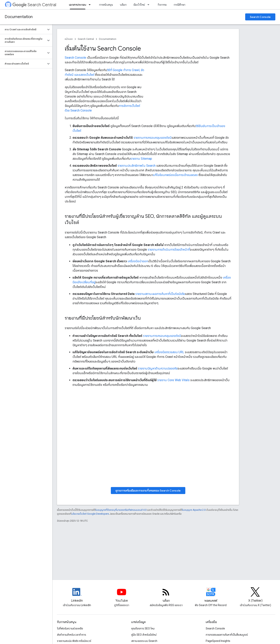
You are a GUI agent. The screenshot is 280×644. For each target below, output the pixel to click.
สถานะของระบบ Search (144, 641)
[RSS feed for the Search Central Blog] (166, 595)
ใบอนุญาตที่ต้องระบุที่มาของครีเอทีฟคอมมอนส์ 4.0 (121, 510)
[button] (23, 30)
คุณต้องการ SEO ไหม (143, 628)
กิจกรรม (162, 5)
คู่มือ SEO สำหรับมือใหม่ (144, 635)
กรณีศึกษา (179, 5)
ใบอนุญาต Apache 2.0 (194, 510)
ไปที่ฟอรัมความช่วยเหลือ (70, 628)
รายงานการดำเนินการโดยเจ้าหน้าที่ (169, 250)
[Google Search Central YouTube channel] (122, 595)
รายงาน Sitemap (141, 159)
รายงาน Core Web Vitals (173, 380)
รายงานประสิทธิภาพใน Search (137, 166)
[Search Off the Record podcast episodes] (211, 595)
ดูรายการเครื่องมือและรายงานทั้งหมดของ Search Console (148, 491)
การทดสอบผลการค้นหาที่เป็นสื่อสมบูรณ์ (227, 635)
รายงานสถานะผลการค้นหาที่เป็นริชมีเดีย (160, 294)
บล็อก (123, 5)
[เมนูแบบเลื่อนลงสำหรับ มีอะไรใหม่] (150, 5)
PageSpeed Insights (218, 641)
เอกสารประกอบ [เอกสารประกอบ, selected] (78, 5)
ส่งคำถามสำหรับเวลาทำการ (72, 635)
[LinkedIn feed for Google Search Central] (77, 595)
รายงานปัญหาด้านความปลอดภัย (158, 368)
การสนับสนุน (106, 5)
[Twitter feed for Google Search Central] (255, 595)
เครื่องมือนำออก (138, 261)
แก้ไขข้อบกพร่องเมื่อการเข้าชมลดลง (175, 175)
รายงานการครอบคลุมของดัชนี (153, 138)
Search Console (260, 17)
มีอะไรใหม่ (139, 5)
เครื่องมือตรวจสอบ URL (169, 352)
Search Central (34, 5)
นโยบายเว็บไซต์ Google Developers (90, 514)
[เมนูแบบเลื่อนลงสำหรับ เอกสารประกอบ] (91, 5)
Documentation (19, 17)
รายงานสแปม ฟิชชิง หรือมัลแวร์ (74, 641)
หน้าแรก (69, 39)
